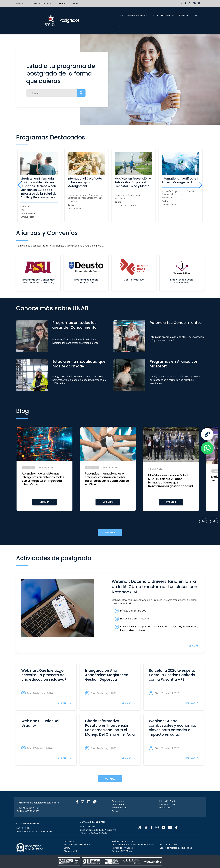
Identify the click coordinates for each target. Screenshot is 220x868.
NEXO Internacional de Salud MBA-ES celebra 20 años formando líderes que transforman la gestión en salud (171, 481)
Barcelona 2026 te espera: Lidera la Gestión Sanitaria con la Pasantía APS (172, 675)
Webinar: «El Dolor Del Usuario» (40, 723)
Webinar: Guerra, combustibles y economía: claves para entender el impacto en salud (172, 728)
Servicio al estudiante (41, 4)
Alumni (76, 4)
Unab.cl (20, 4)
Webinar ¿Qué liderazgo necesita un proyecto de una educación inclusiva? (44, 675)
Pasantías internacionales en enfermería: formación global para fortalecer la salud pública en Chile (107, 479)
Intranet (62, 4)
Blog (195, 15)
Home (121, 15)
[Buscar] (56, 93)
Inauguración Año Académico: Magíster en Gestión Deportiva (107, 675)
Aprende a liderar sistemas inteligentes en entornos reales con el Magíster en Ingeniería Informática (43, 479)
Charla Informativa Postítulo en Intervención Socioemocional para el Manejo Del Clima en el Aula (110, 728)
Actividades (184, 15)
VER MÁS (45, 502)
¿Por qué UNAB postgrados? (163, 15)
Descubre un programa (137, 15)
